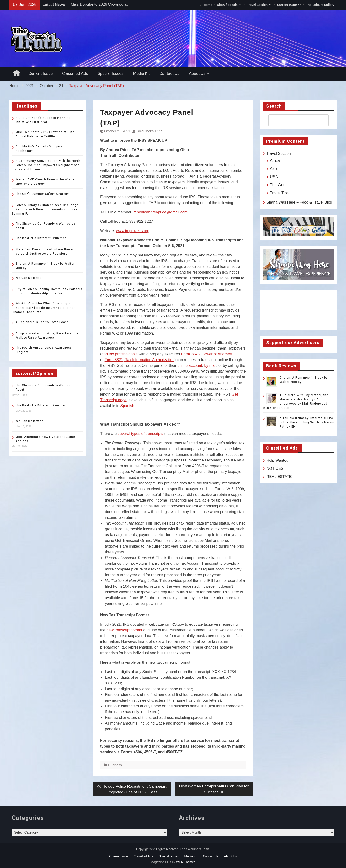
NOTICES (275, 469)
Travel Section (257, 5)
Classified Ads (227, 5)
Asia (274, 169)
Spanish (127, 406)
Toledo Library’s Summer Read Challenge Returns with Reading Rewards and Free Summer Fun (45, 209)
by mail (210, 366)
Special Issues (111, 73)
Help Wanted (277, 460)
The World (279, 185)
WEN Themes (186, 862)
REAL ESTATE (279, 477)
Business (115, 765)
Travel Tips (279, 193)
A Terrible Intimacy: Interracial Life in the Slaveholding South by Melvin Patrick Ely (307, 422)
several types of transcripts (141, 434)
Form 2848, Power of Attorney (206, 354)
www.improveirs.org (133, 231)
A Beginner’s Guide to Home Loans (42, 322)
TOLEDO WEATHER (298, 310)
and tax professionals (119, 354)
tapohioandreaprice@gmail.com (161, 212)
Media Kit (141, 73)
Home (208, 5)
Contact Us (169, 73)
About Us (197, 73)
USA (274, 177)
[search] (294, 120)
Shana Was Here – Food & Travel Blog (299, 202)
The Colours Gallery (320, 5)
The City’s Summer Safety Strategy (42, 194)
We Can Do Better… (30, 278)
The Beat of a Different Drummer (41, 238)
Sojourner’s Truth (149, 131)
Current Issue (287, 5)
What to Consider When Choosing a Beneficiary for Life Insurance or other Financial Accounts (43, 308)
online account (190, 366)
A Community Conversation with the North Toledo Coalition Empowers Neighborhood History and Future (46, 165)
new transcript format (124, 630)
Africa (275, 160)
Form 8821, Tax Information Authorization (140, 360)
